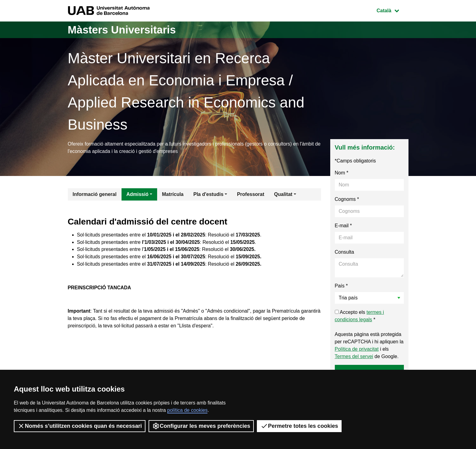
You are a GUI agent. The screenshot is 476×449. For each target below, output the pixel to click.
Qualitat (283, 195)
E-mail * (343, 226)
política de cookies (188, 410)
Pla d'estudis (208, 195)
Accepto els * (360, 316)
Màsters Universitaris (124, 30)
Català (392, 10)
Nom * (342, 173)
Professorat (251, 195)
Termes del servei (354, 357)
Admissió (137, 195)
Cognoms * (347, 199)
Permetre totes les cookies (299, 426)
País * (341, 286)
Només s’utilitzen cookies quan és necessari (80, 426)
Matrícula (173, 195)
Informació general (95, 195)
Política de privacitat (357, 349)
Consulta (344, 252)
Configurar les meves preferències (201, 426)
